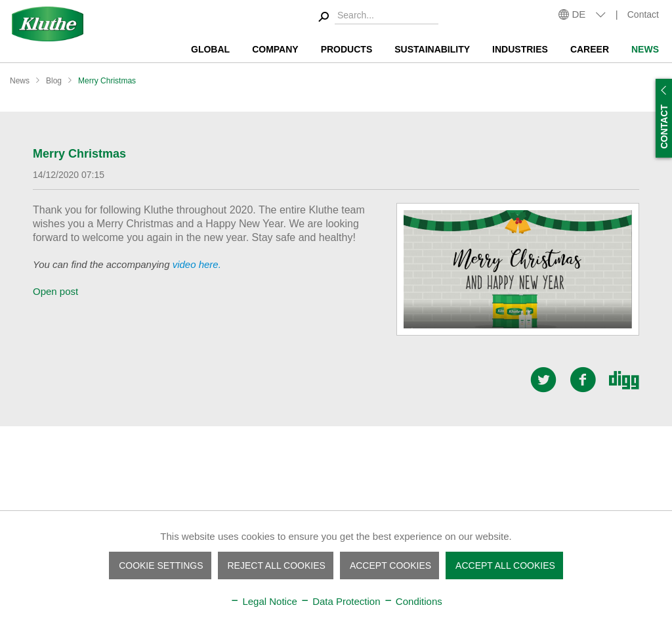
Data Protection (340, 601)
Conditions (413, 601)
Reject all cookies (277, 565)
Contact (643, 14)
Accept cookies (390, 565)
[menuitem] (376, 17)
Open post (55, 291)
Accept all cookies (505, 565)
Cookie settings (161, 565)
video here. (197, 264)
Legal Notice (263, 601)
